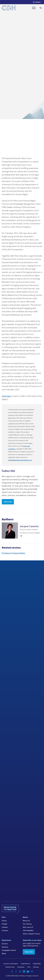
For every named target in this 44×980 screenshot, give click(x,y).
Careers (5, 927)
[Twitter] (16, 972)
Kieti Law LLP (28, 927)
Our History (27, 924)
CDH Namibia (28, 931)
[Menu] (35, 8)
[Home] (9, 8)
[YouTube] (28, 972)
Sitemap (36, 967)
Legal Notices (25, 964)
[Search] (41, 8)
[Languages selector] (37, 2)
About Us (26, 921)
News (4, 954)
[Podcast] (32, 972)
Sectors (5, 944)
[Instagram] (20, 972)
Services (5, 947)
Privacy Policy (10, 967)
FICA (29, 967)
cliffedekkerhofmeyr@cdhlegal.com (20, 460)
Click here (6, 396)
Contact (5, 931)
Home (4, 921)
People (4, 924)
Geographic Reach (9, 950)
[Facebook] (12, 972)
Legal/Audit (37, 964)
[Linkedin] (24, 972)
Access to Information (11, 964)
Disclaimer (21, 967)
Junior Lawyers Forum (31, 934)
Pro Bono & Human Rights (13, 553)
